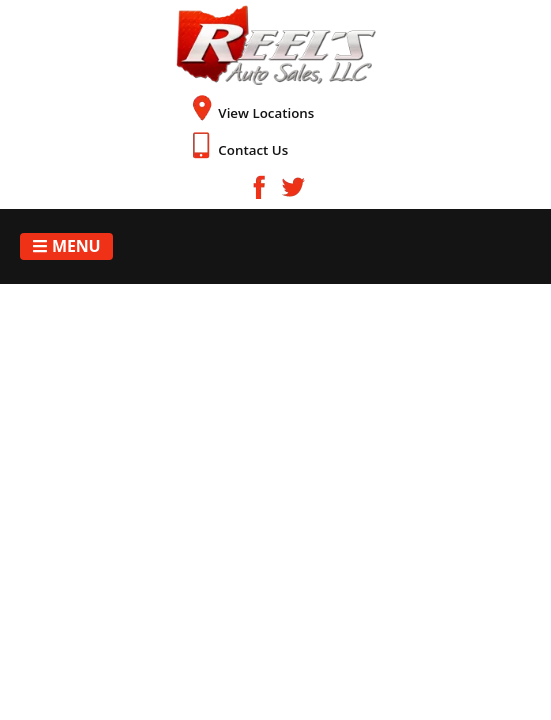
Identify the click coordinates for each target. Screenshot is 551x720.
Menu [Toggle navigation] (66, 246)
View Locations (266, 113)
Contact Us (253, 150)
